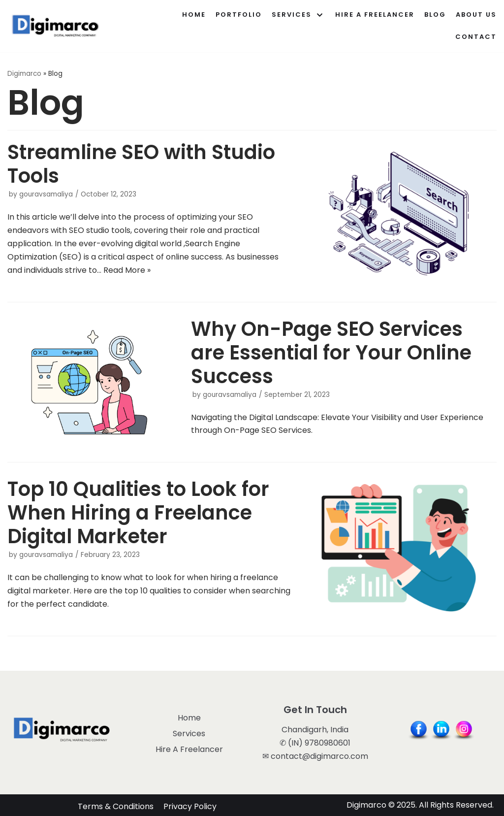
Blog (435, 15)
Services (189, 734)
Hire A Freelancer (375, 15)
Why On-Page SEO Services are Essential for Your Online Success (331, 353)
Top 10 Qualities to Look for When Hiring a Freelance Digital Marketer (138, 513)
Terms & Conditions (116, 805)
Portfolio (239, 15)
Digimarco (24, 74)
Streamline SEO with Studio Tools (141, 164)
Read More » (127, 270)
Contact (476, 37)
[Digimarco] (57, 26)
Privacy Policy (190, 805)
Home (194, 15)
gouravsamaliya (46, 194)
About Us (476, 15)
